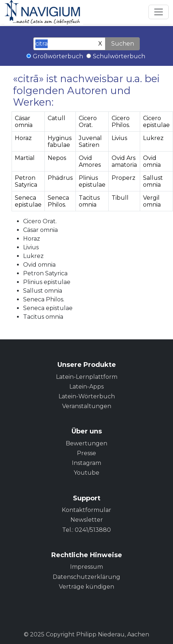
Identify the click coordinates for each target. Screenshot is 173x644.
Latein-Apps (86, 387)
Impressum (86, 567)
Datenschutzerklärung (86, 577)
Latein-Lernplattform (87, 377)
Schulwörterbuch (119, 56)
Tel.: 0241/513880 (86, 530)
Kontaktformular (86, 510)
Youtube (86, 473)
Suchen (123, 44)
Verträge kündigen (86, 587)
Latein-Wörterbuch (87, 396)
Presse (86, 453)
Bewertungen (86, 443)
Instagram (86, 463)
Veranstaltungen (87, 406)
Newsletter (87, 520)
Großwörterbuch (58, 56)
